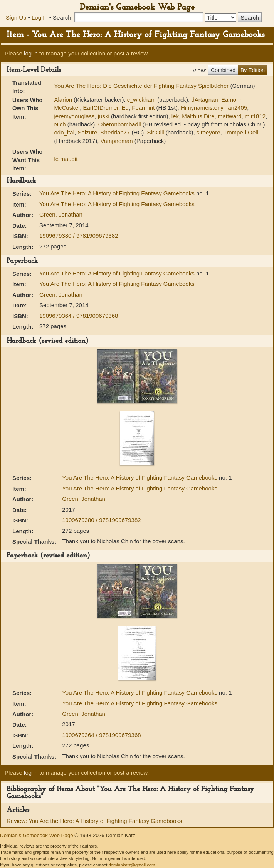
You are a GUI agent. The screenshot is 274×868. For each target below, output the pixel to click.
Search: (63, 18)
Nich (60, 124)
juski (104, 116)
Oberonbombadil (120, 124)
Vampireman (117, 141)
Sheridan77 (115, 132)
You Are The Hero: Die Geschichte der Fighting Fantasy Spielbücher (142, 86)
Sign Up (16, 18)
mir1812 (255, 116)
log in (31, 53)
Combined (223, 70)
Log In (40, 18)
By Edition (253, 70)
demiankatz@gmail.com (132, 865)
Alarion (63, 100)
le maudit (66, 159)
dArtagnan (204, 100)
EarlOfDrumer (101, 108)
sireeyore (208, 132)
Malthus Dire (198, 116)
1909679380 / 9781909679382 (79, 236)
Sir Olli (155, 132)
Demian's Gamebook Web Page (137, 8)
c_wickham (141, 100)
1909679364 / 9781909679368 (79, 316)
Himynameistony (202, 108)
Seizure (87, 132)
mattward (230, 116)
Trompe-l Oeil (241, 132)
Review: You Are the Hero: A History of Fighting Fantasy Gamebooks (94, 821)
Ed (125, 108)
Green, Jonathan (61, 214)
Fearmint (143, 108)
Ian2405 (237, 108)
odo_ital (64, 132)
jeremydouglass (74, 116)
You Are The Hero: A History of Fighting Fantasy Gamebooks (118, 193)
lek (175, 116)
